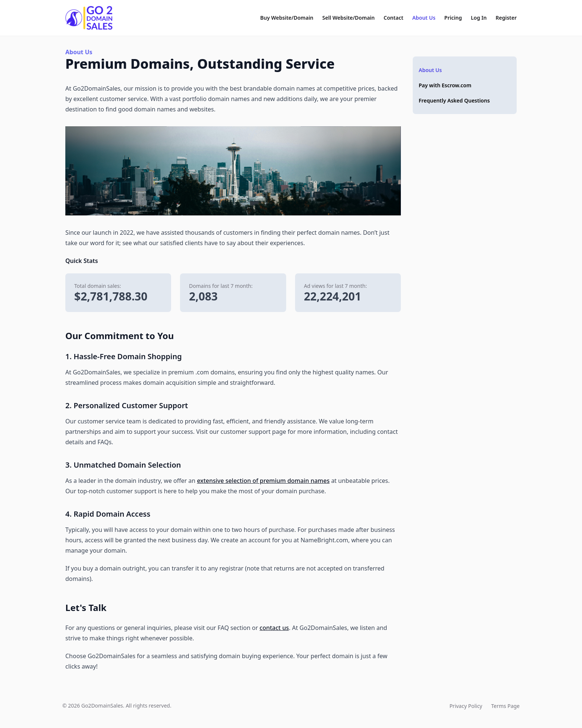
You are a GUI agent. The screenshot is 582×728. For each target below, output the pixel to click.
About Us (424, 18)
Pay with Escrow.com (445, 85)
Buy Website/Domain (287, 18)
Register (506, 18)
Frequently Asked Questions (454, 100)
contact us (274, 628)
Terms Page (505, 706)
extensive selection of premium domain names (263, 481)
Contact (394, 18)
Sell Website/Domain (348, 18)
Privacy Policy (466, 706)
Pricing (453, 18)
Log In (479, 18)
